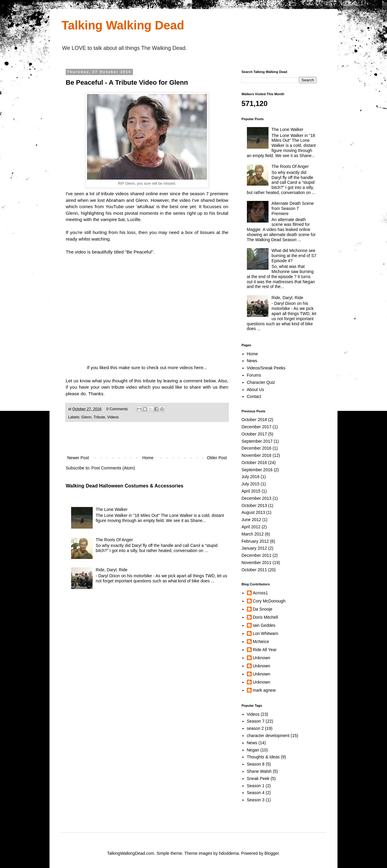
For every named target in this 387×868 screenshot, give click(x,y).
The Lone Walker (112, 509)
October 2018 (254, 420)
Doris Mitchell (265, 617)
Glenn (86, 417)
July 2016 (250, 477)
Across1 (261, 593)
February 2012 (255, 541)
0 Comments (117, 409)
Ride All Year (265, 650)
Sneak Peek (258, 778)
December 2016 (256, 448)
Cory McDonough (269, 601)
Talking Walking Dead (123, 25)
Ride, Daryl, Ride (112, 570)
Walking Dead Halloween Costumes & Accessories (124, 486)
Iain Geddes (264, 625)
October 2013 (254, 505)
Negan (253, 750)
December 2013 (256, 498)
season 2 (255, 728)
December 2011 (256, 555)
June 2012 (251, 520)
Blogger (272, 853)
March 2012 (253, 534)
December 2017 (256, 427)
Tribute (99, 417)
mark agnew (264, 690)
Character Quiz (261, 382)
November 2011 (256, 563)
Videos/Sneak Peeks (266, 368)
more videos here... (187, 367)
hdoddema (229, 853)
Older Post (217, 458)
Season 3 (256, 800)
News (252, 361)
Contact (254, 396)
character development (268, 736)
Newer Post (78, 458)
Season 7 (256, 721)
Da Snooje (263, 609)
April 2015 (251, 491)
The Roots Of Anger (114, 540)
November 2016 (256, 455)
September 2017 (257, 441)
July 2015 (250, 484)
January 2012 (254, 548)
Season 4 (256, 793)
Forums (254, 375)
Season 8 (256, 764)
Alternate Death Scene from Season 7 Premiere (293, 208)
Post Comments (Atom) (113, 468)
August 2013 (253, 512)
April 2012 (251, 527)
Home (148, 458)
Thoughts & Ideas (263, 757)
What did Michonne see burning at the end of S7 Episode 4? (294, 256)
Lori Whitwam (266, 633)
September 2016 (257, 470)
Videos (113, 417)
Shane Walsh (259, 771)
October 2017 (254, 434)
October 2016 (254, 463)
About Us (256, 390)
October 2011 (254, 570)
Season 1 (256, 786)
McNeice (261, 642)
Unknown (262, 658)
